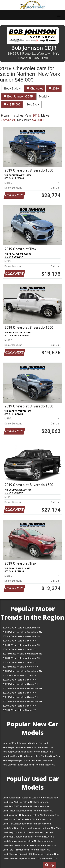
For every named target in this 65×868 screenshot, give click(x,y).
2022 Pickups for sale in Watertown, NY (22, 688)
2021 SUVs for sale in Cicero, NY (19, 693)
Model (44, 97)
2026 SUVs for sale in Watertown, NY (21, 628)
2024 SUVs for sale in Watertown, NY (21, 645)
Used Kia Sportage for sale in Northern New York (27, 824)
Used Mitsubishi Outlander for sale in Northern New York (31, 815)
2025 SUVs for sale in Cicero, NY (19, 641)
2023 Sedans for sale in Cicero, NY (20, 675)
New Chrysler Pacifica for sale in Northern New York (29, 765)
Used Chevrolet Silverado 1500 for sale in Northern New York (31, 855)
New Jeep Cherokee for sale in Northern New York (28, 747)
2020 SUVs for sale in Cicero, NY (19, 706)
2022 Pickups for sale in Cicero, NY (20, 684)
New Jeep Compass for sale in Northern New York (28, 752)
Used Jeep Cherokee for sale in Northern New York (28, 837)
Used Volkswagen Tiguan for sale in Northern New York (30, 798)
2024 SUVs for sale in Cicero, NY (19, 649)
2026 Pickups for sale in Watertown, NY (22, 632)
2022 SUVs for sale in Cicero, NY (19, 680)
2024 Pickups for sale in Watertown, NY (22, 654)
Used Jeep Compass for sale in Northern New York (28, 832)
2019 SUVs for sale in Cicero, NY (19, 710)
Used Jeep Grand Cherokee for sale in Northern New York (32, 828)
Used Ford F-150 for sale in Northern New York (26, 850)
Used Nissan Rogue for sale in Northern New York (28, 811)
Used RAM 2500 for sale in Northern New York (26, 806)
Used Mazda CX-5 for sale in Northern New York (27, 819)
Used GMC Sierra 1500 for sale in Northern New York (29, 845)
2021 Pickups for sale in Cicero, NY (20, 697)
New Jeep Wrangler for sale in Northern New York (27, 760)
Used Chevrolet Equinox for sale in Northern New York (30, 858)
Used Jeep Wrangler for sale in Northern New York (28, 841)
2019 (54, 89)
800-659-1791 (39, 58)
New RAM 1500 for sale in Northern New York (25, 743)
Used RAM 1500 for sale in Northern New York (26, 802)
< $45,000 (12, 105)
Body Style (12, 89)
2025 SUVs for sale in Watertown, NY (21, 636)
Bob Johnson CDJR (18, 97)
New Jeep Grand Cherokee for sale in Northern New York (31, 756)
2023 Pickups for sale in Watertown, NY (22, 671)
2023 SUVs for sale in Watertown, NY (21, 658)
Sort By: (33, 105)
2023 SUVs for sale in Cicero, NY (19, 662)
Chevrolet (34, 89)
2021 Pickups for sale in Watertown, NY (22, 701)
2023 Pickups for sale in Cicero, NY (20, 667)
